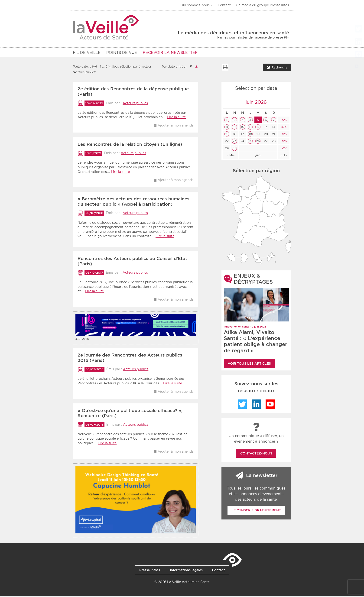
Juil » (284, 156)
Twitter (242, 405)
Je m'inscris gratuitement (256, 511)
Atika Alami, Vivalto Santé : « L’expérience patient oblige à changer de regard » (255, 342)
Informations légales (186, 571)
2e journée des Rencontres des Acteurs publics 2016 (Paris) (130, 359)
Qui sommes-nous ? (196, 5)
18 (250, 135)
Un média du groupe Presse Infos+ (263, 5)
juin (258, 156)
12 (258, 128)
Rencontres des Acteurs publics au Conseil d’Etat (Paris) (132, 262)
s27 (284, 149)
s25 (284, 135)
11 (250, 128)
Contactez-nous (256, 454)
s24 (284, 128)
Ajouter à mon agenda (176, 126)
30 (235, 149)
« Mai (231, 156)
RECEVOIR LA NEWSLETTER (170, 53)
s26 (284, 142)
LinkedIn (256, 405)
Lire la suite (176, 118)
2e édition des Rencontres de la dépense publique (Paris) (133, 92)
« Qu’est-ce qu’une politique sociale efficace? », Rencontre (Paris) (130, 414)
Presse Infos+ (150, 571)
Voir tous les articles (249, 364)
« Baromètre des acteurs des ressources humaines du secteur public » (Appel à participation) (133, 202)
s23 (284, 121)
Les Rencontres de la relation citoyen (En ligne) (130, 145)
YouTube (270, 405)
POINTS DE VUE (122, 53)
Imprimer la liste (225, 68)
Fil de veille (87, 53)
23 (234, 142)
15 (227, 135)
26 (258, 142)
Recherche (279, 68)
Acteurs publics (135, 104)
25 (250, 142)
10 (243, 128)
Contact (224, 5)
